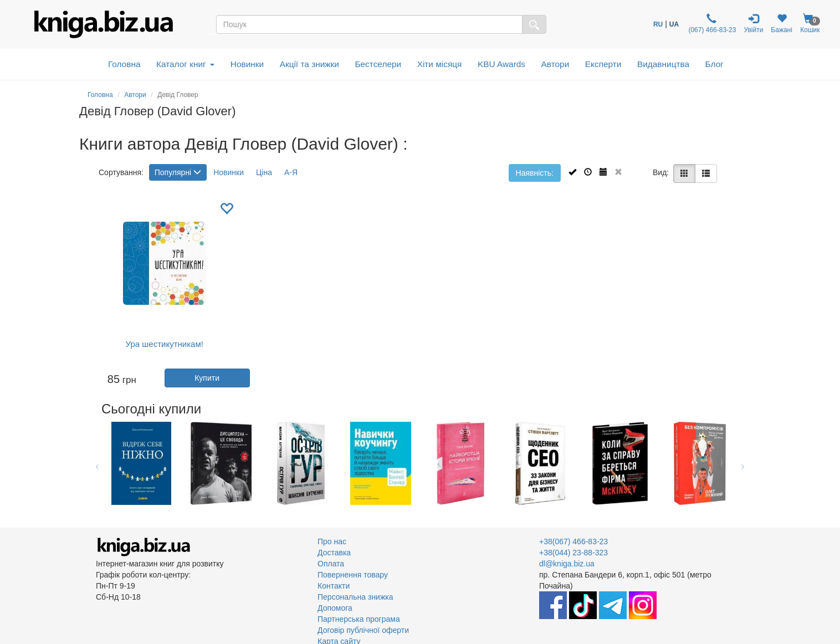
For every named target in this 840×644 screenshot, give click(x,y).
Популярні (178, 172)
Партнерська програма (359, 619)
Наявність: (535, 173)
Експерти (603, 64)
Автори (555, 64)
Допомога (335, 608)
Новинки (247, 64)
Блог (714, 64)
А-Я (291, 172)
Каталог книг (185, 64)
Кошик (810, 24)
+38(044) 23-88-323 (573, 553)
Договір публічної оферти (363, 630)
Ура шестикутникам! (165, 344)
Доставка (334, 553)
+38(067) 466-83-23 (573, 541)
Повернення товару (353, 575)
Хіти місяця (440, 64)
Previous (97, 463)
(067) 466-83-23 (711, 24)
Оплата (331, 564)
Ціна (264, 172)
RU (658, 24)
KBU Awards (501, 64)
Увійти (753, 24)
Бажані (782, 24)
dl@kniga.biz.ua (567, 564)
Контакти (334, 586)
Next (743, 463)
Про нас (332, 541)
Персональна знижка (355, 597)
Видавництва (663, 64)
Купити (207, 378)
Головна (124, 64)
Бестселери (378, 64)
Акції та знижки (309, 64)
